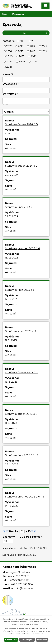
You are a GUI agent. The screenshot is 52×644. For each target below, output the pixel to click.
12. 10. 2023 (12, 299)
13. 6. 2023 (11, 382)
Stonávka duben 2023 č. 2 (21, 414)
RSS (35, 33)
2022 (34, 56)
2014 (33, 46)
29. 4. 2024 (12, 175)
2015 (44, 46)
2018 (32, 51)
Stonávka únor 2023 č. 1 (22, 455)
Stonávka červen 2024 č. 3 (21, 124)
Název (8, 74)
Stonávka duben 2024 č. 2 (21, 166)
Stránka (13, 531)
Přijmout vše (11, 640)
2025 (34, 62)
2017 (21, 51)
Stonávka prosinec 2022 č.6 (19, 555)
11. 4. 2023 (11, 423)
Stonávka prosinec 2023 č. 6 (22, 248)
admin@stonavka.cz (24, 588)
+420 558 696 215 (19, 580)
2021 (21, 56)
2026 (9, 67)
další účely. (36, 624)
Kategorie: (9, 41)
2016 (9, 51)
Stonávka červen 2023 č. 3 (21, 373)
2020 (9, 56)
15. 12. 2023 (12, 258)
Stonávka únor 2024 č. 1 (20, 207)
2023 (9, 62)
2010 (22, 41)
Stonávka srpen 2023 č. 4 (21, 331)
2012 (9, 46)
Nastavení (42, 640)
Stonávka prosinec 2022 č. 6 (25, 497)
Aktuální (10, 148)
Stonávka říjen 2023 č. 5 (20, 290)
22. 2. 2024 (12, 216)
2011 (34, 41)
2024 (22, 62)
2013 (21, 46)
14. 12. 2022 (12, 506)
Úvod (5, 14)
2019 (44, 51)
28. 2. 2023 (12, 464)
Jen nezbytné (27, 640)
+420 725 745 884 (22, 584)
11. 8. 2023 (11, 340)
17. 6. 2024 (11, 134)
